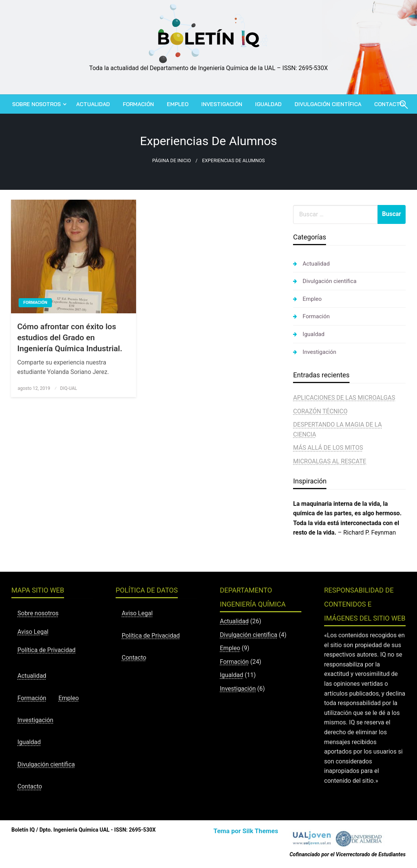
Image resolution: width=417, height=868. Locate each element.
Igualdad (268, 104)
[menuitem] (38, 104)
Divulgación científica (328, 104)
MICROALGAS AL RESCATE (330, 461)
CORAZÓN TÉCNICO (320, 411)
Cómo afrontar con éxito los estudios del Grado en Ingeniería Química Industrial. (70, 338)
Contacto (30, 786)
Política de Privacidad (46, 650)
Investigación (222, 104)
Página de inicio (171, 160)
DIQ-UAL (69, 388)
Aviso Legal (33, 632)
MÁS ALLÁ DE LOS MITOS (328, 448)
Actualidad (93, 104)
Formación (138, 104)
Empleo (178, 104)
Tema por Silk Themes (246, 831)
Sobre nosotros (36, 104)
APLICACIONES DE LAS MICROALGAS (344, 398)
